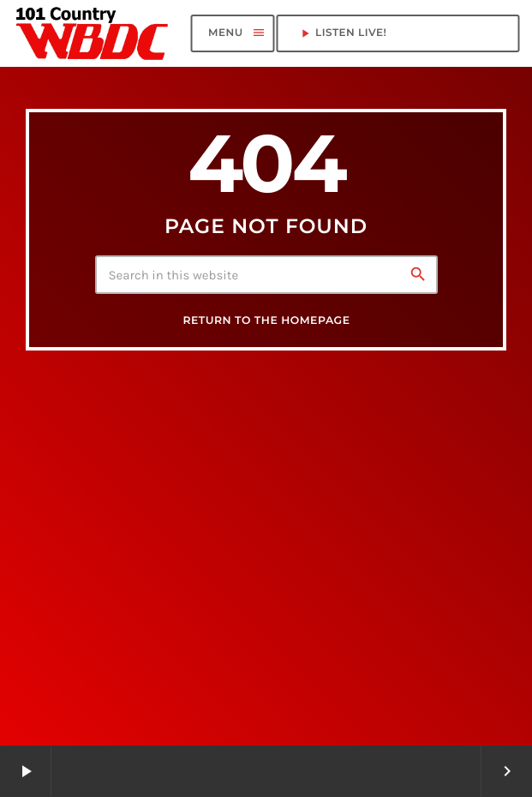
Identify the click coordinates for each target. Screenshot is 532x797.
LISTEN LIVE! (398, 33)
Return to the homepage (266, 321)
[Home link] (93, 33)
